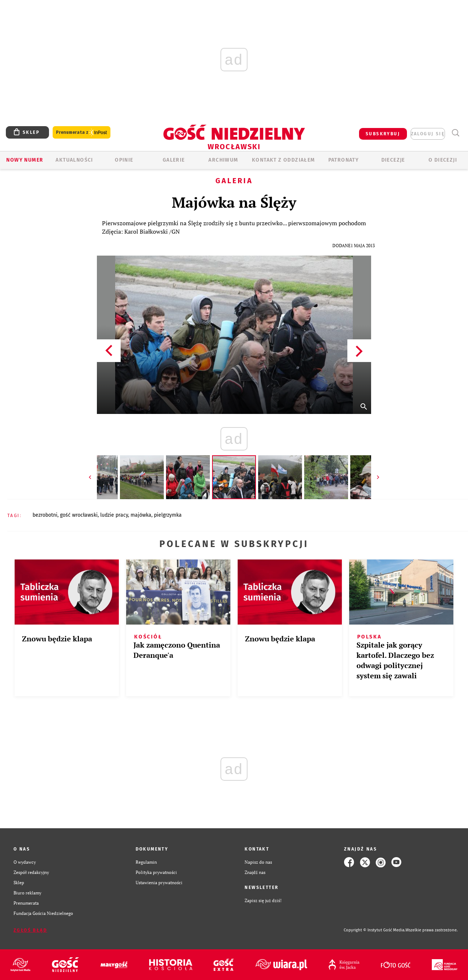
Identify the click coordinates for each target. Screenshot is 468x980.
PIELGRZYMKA (168, 515)
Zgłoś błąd (30, 930)
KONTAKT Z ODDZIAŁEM (284, 160)
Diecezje (393, 160)
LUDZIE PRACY (114, 515)
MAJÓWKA (141, 515)
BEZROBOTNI (45, 515)
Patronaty (344, 160)
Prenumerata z (82, 133)
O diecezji (443, 160)
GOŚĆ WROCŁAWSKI (79, 515)
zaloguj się (428, 134)
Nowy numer (25, 160)
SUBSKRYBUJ (383, 134)
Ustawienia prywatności (159, 883)
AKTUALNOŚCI (74, 160)
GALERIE (174, 160)
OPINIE (124, 160)
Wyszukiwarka (455, 133)
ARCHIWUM (223, 160)
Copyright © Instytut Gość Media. (375, 930)
